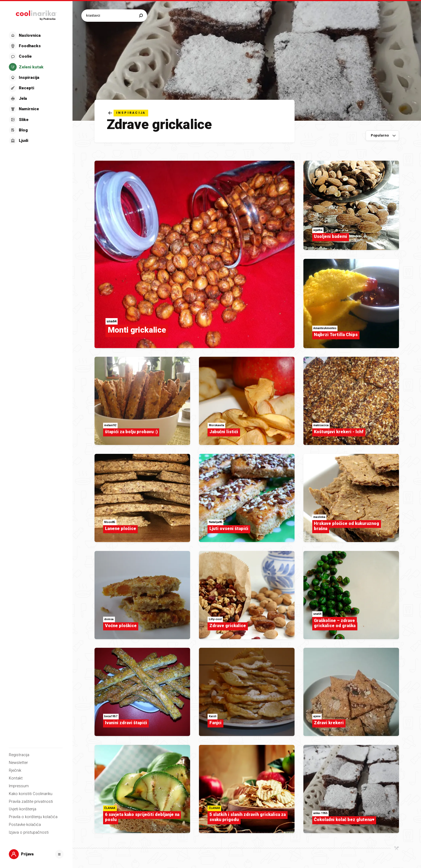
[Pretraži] (141, 15)
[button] (36, 88)
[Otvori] (59, 854)
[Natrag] (128, 113)
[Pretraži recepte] (112, 15)
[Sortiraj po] (382, 136)
